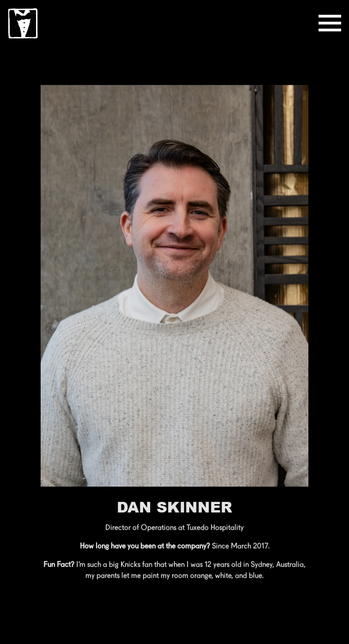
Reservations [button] (174, 632)
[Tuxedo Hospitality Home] (23, 23)
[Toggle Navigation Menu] (330, 23)
